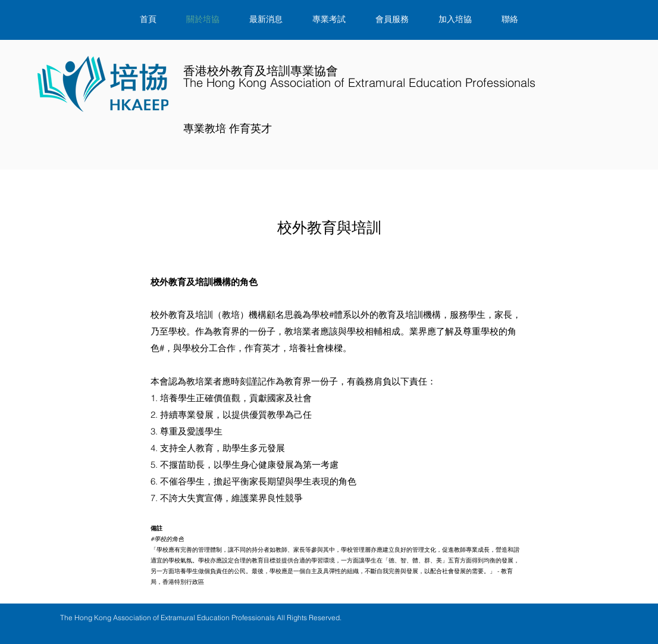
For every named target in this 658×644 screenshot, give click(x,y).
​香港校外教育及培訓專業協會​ (359, 77)
